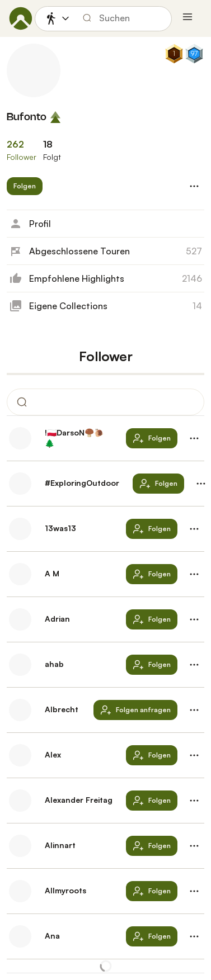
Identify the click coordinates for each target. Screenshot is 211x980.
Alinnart (60, 845)
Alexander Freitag (79, 800)
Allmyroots (65, 890)
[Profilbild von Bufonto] (34, 70)
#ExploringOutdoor (82, 483)
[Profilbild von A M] (20, 574)
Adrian (57, 619)
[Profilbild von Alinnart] (20, 846)
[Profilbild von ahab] (20, 665)
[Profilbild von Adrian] (20, 619)
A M (52, 573)
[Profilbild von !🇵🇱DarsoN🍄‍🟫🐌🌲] (20, 438)
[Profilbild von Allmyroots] (20, 891)
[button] (25, 186)
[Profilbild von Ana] (20, 936)
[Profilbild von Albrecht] (20, 710)
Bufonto (27, 117)
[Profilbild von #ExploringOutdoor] (20, 484)
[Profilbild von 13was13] (20, 529)
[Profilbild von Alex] (20, 755)
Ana (52, 936)
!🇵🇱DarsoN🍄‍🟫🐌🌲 (74, 438)
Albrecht (62, 709)
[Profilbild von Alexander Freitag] (20, 801)
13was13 (60, 528)
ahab (54, 664)
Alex (53, 754)
